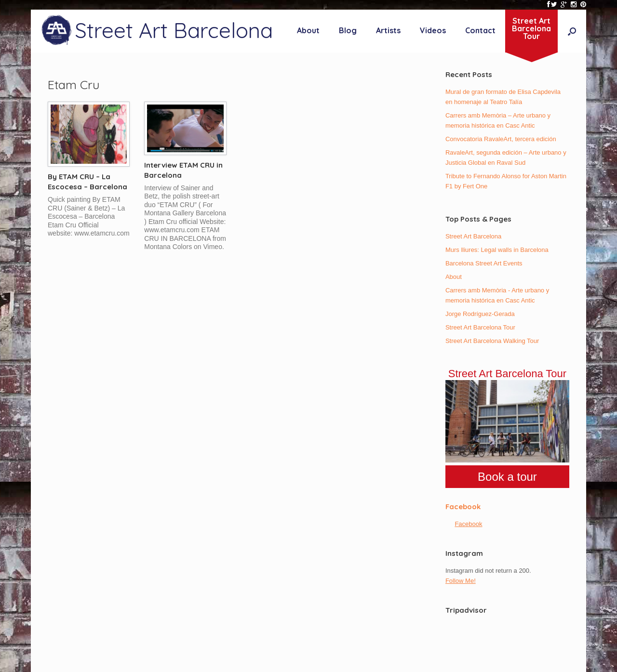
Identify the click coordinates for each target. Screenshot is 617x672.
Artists (388, 30)
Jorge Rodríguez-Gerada (480, 314)
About (308, 30)
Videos (433, 30)
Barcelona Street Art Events (484, 263)
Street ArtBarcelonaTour (531, 28)
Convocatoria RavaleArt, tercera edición (501, 139)
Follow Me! (461, 581)
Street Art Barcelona (473, 236)
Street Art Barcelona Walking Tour (492, 341)
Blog (348, 30)
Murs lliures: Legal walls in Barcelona (497, 250)
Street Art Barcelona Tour (480, 327)
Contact (480, 30)
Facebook (463, 507)
